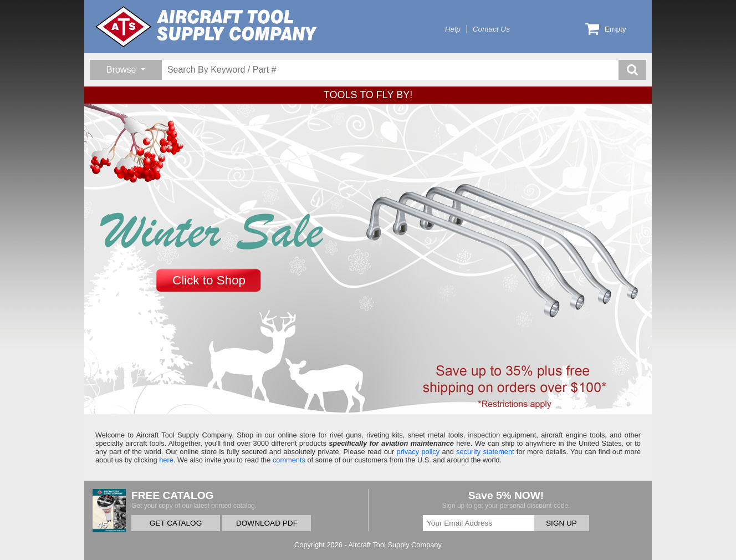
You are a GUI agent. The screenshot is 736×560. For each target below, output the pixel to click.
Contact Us (491, 29)
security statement (485, 452)
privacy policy (418, 452)
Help (453, 29)
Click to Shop (209, 280)
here (166, 460)
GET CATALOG (176, 523)
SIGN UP (561, 523)
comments (289, 460)
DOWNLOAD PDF (267, 523)
